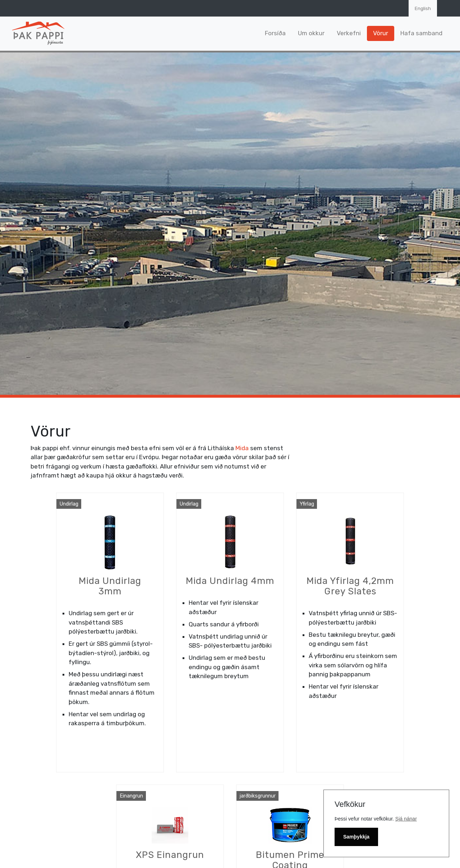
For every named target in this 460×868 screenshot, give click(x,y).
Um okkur (311, 33)
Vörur (381, 33)
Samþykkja (356, 837)
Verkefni (349, 33)
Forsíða (275, 33)
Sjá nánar (406, 819)
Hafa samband (421, 33)
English (423, 8)
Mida (242, 448)
